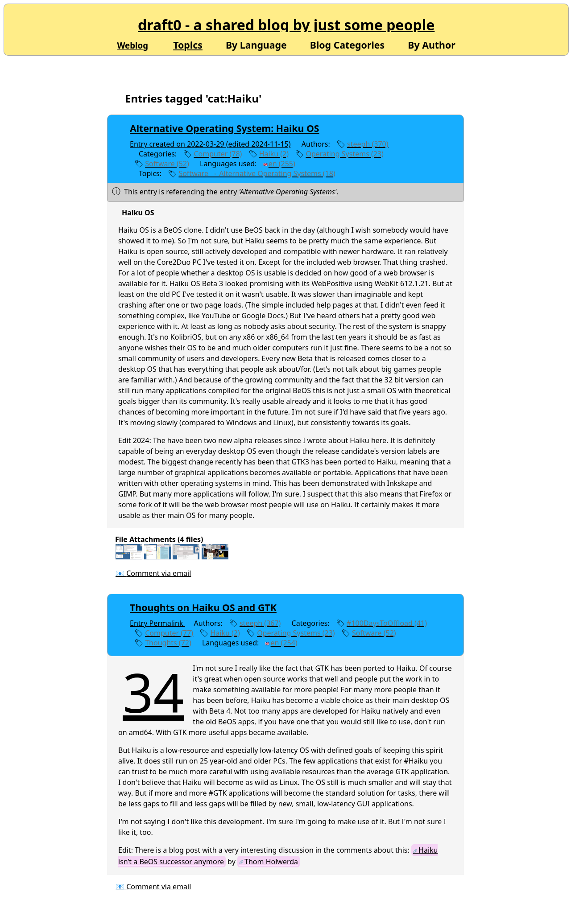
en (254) (284, 643)
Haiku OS (138, 213)
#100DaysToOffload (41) (387, 623)
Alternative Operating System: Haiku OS (225, 128)
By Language (256, 44)
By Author (432, 44)
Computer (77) (169, 633)
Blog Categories (348, 44)
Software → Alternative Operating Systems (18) (257, 173)
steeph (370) (368, 144)
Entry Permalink (157, 623)
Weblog (132, 45)
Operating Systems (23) (345, 154)
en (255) (282, 164)
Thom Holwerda (271, 862)
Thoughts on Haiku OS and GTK (203, 607)
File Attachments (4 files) (159, 539)
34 (153, 692)
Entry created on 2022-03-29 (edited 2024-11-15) (210, 144)
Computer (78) (218, 154)
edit (357, 173)
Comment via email (159, 573)
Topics (188, 45)
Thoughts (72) (168, 643)
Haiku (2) (274, 154)
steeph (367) (260, 623)
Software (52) (167, 164)
